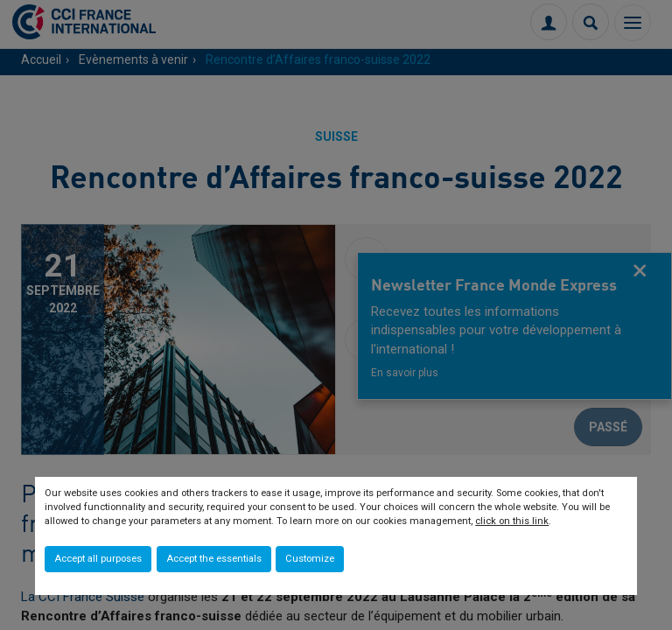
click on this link (512, 521)
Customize (310, 559)
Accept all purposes (98, 559)
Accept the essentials (214, 559)
